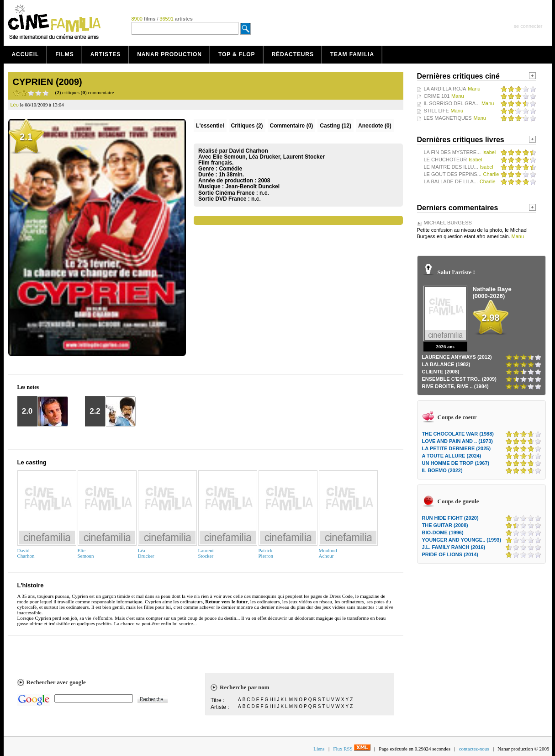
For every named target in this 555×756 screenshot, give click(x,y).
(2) (247, 126)
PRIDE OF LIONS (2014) (450, 554)
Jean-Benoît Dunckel (252, 186)
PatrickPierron (266, 553)
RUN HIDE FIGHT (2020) (450, 518)
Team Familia (352, 54)
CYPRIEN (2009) (48, 82)
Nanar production (169, 54)
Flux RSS (351, 749)
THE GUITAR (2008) (445, 525)
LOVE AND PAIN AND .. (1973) (457, 441)
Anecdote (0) (375, 126)
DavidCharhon (26, 553)
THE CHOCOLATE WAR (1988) (458, 434)
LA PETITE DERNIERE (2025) (457, 448)
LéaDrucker (146, 553)
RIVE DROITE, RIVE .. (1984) (455, 386)
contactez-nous (474, 749)
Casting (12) (336, 126)
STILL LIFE (436, 111)
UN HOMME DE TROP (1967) (456, 463)
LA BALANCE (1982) (446, 364)
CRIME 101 (437, 96)
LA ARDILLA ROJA (445, 89)
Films (65, 54)
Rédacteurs (293, 54)
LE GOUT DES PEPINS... (453, 174)
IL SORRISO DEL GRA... (452, 103)
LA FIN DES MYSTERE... (452, 152)
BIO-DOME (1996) (443, 532)
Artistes (106, 54)
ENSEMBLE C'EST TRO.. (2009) (459, 379)
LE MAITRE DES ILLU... (451, 167)
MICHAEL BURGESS (448, 223)
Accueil (26, 54)
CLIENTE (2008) (441, 372)
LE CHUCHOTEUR (446, 160)
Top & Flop (237, 54)
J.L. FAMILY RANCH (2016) (454, 547)
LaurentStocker (206, 553)
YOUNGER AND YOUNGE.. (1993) (462, 540)
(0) (292, 126)
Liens (319, 749)
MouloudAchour (328, 553)
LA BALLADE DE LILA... (451, 181)
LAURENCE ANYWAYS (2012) (457, 357)
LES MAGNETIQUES (448, 118)
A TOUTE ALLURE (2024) (452, 456)
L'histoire (31, 585)
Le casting (32, 462)
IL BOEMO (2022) (442, 470)
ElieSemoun (86, 553)
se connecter (528, 26)
